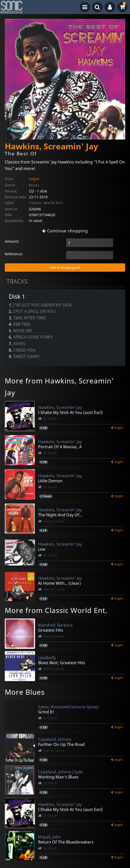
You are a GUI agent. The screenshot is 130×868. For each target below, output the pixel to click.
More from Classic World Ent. (56, 610)
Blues (34, 185)
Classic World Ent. (46, 203)
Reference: (14, 254)
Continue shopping (65, 231)
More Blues (25, 692)
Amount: (12, 241)
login (119, 428)
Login (34, 179)
